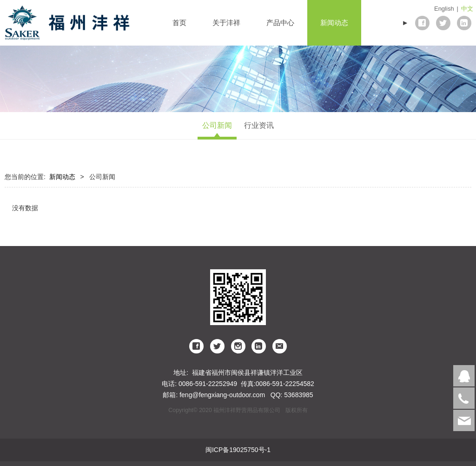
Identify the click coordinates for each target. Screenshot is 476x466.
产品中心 (280, 23)
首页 (179, 23)
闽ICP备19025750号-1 (238, 450)
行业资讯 (259, 125)
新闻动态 (334, 23)
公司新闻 (217, 125)
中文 (467, 9)
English (444, 9)
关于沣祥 (226, 23)
